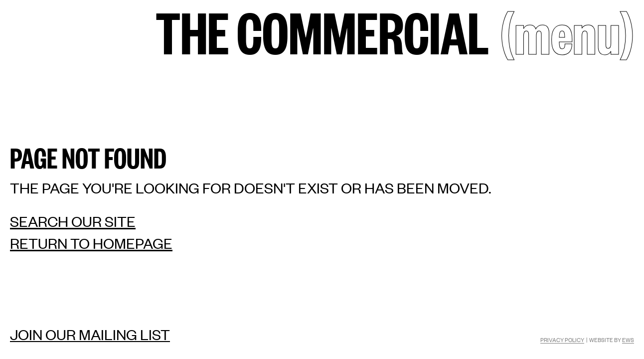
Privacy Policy (562, 340)
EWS (628, 340)
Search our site (73, 221)
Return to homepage (91, 243)
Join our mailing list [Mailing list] (90, 334)
